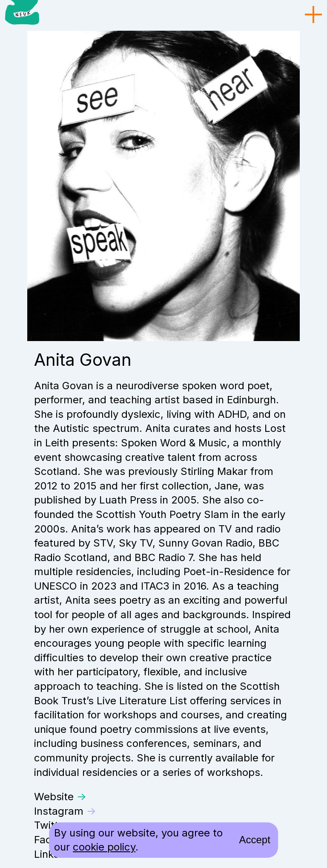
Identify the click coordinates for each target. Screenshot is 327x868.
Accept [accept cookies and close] (254, 840)
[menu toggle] (313, 15)
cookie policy (104, 847)
